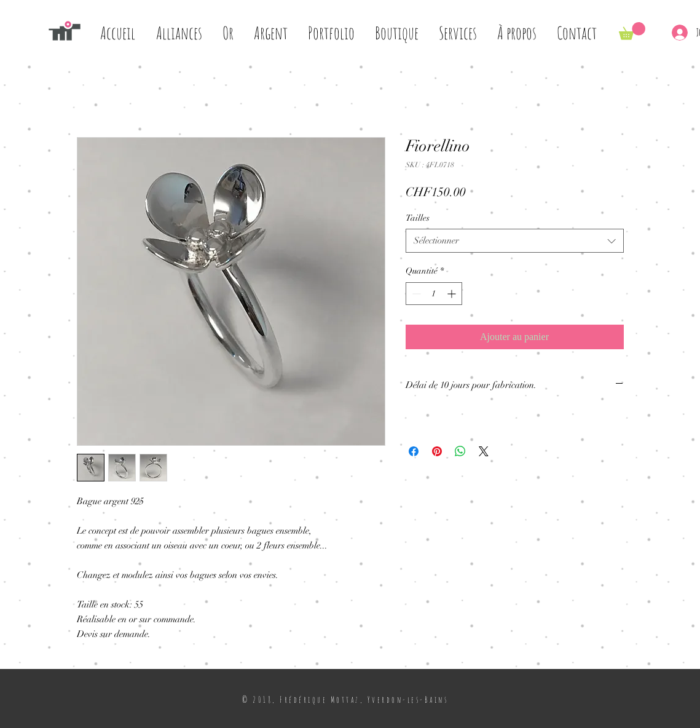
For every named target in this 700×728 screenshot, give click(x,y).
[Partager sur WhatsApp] (460, 451)
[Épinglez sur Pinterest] (437, 451)
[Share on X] (484, 451)
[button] (632, 31)
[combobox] (515, 241)
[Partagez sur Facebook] (414, 451)
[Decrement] (415, 294)
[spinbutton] (434, 294)
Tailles (418, 218)
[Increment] (453, 294)
